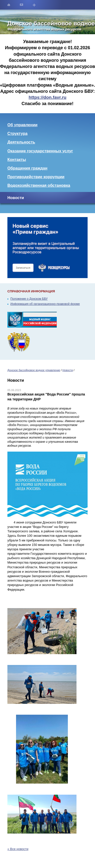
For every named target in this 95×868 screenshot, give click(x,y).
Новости (68, 370)
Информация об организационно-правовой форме (45, 304)
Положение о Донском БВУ (29, 299)
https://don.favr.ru (47, 97)
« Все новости (18, 849)
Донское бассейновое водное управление (34, 370)
